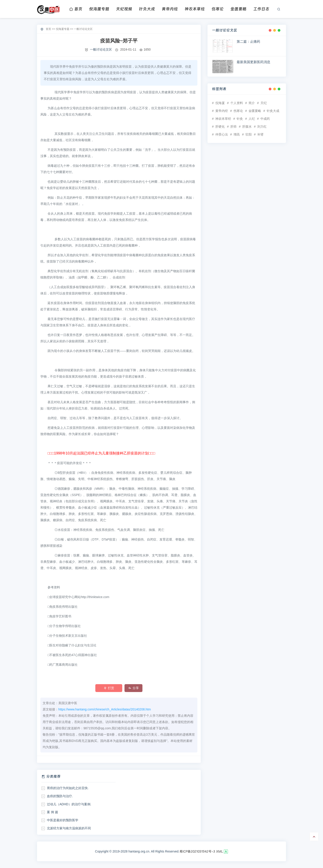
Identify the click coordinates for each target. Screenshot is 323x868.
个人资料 (237, 103)
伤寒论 (218, 9)
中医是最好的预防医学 (63, 820)
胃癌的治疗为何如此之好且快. (68, 788)
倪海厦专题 (99, 9)
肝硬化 (220, 127)
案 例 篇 (52, 812)
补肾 (260, 134)
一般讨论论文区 (83, 29)
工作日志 (261, 9)
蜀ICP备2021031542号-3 (197, 851)
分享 (134, 688)
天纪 (264, 103)
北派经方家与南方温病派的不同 (69, 828)
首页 (76, 9)
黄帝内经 (170, 9)
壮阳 (249, 134)
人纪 (252, 119)
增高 (237, 134)
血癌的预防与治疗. (60, 796)
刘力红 (262, 127)
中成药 (265, 119)
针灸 (240, 119)
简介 (252, 103)
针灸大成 (147, 9)
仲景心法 (222, 134)
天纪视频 (124, 9)
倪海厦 (220, 103)
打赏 (109, 688)
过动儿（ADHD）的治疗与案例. (69, 804)
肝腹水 (247, 127)
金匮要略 (238, 9)
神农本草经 (195, 9)
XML (220, 851)
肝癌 (234, 127)
